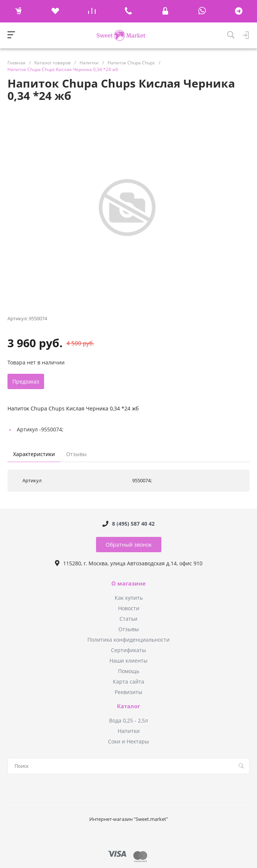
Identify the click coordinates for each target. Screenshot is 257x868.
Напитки (129, 731)
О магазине (128, 584)
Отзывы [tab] (76, 454)
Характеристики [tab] (34, 454)
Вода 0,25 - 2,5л (128, 720)
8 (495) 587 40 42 (133, 524)
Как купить (129, 598)
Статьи (128, 619)
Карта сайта (128, 681)
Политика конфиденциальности (128, 640)
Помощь (129, 671)
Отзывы (129, 629)
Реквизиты (128, 692)
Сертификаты (128, 650)
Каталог (128, 706)
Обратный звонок (129, 545)
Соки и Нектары (128, 741)
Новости (129, 608)
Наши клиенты (128, 661)
